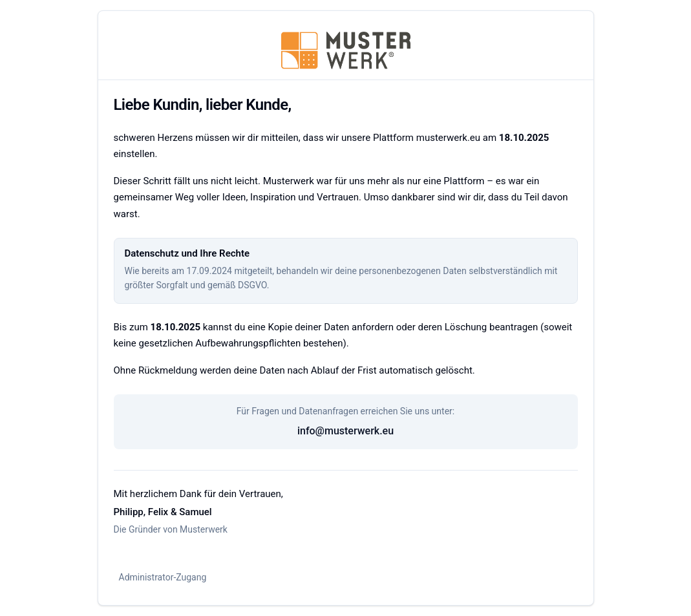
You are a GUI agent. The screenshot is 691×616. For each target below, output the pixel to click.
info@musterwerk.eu (346, 431)
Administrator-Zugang (163, 577)
